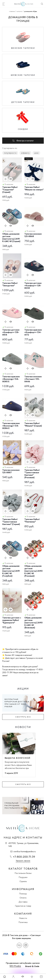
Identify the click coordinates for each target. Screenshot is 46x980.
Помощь (23, 894)
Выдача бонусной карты (18, 758)
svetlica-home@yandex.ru (25, 851)
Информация (23, 889)
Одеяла (23, 881)
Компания (23, 914)
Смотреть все (23, 717)
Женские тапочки (23, 48)
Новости (23, 918)
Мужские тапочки (23, 75)
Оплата (23, 898)
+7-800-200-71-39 (24, 857)
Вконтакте (19, 945)
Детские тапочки (23, 102)
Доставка (23, 902)
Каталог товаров (23, 869)
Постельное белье (23, 873)
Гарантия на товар (23, 906)
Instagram (26, 945)
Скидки (23, 129)
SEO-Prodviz (15, 966)
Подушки (23, 877)
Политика (23, 922)
